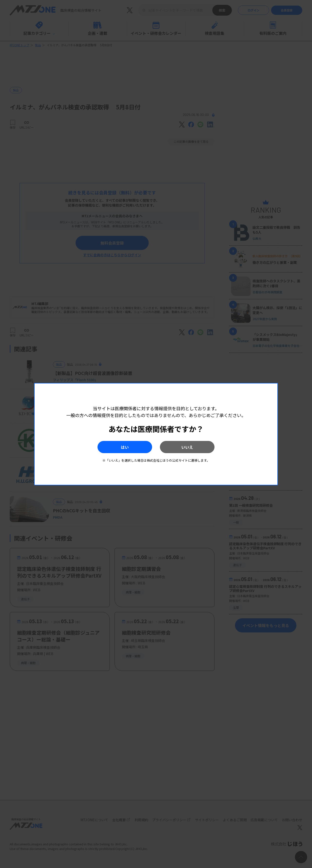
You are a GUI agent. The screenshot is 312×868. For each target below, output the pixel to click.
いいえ (188, 447)
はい (124, 447)
